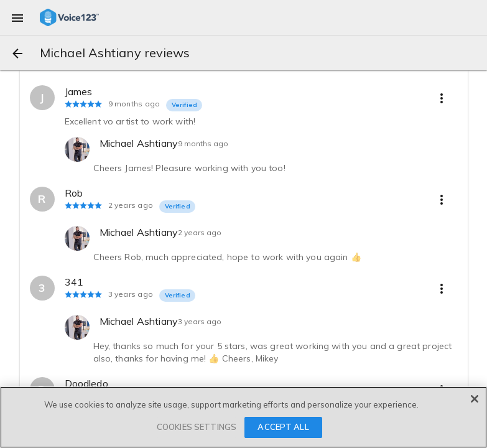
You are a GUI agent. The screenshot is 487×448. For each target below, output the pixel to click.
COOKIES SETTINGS (197, 427)
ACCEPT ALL (283, 427)
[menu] (17, 17)
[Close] (475, 399)
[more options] (442, 98)
